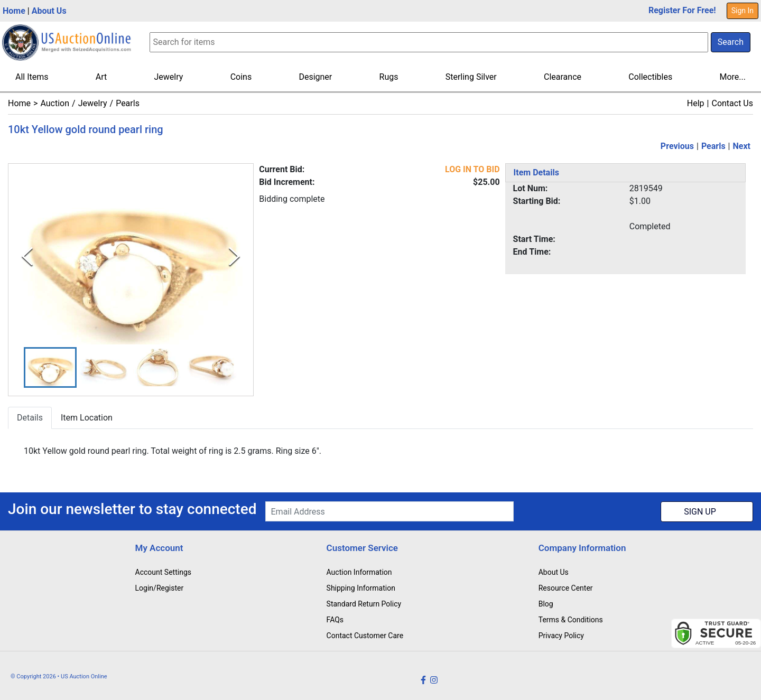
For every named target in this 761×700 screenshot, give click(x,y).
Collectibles (650, 77)
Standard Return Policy (364, 604)
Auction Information (359, 572)
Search (731, 42)
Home (14, 11)
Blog (546, 604)
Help (696, 103)
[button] (50, 367)
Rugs (389, 77)
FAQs (335, 620)
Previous (677, 146)
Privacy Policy (561, 636)
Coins (241, 77)
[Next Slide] (234, 257)
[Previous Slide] (27, 257)
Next (742, 146)
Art (101, 77)
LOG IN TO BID (472, 169)
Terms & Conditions (571, 620)
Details (30, 418)
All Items (32, 77)
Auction (55, 103)
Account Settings (163, 572)
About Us (49, 11)
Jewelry (169, 77)
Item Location (87, 418)
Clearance (563, 77)
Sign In (743, 11)
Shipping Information (361, 588)
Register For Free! (682, 10)
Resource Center (566, 588)
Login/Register (160, 588)
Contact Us (732, 103)
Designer (315, 77)
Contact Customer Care (365, 636)
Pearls (128, 103)
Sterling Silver (471, 77)
